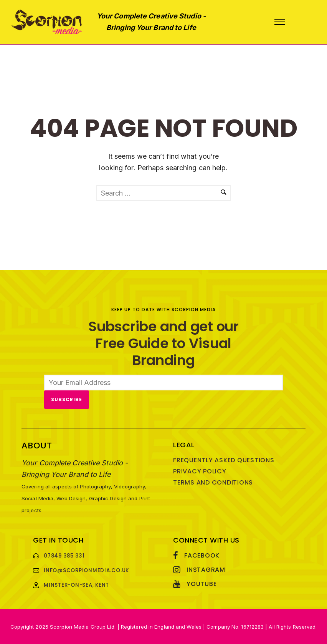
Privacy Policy (200, 471)
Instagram (206, 570)
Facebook (202, 555)
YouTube (201, 584)
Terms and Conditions (213, 482)
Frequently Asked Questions (224, 460)
